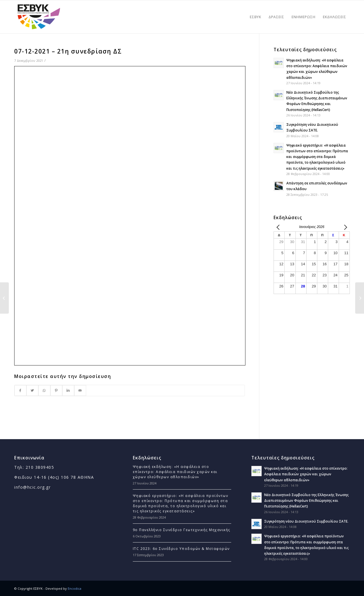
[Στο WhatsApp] (44, 391)
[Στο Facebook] (20, 391)
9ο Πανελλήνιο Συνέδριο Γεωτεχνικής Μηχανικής (182, 530)
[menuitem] (255, 17)
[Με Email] (80, 391)
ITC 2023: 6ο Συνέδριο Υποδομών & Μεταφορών (181, 549)
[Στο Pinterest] (56, 391)
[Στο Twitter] (32, 391)
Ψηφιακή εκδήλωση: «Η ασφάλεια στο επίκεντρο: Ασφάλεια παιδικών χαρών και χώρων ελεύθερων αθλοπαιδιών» (175, 472)
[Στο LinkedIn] (68, 391)
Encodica (75, 588)
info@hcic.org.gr (32, 487)
